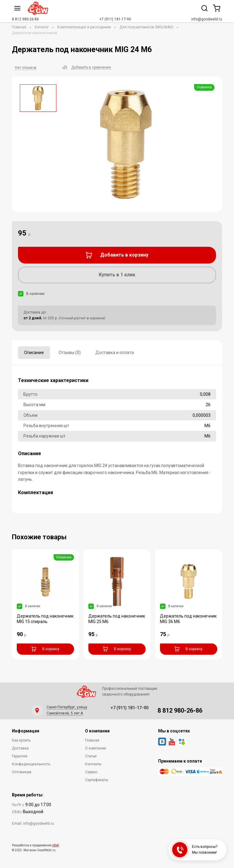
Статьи (91, 756)
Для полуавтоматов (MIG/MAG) (146, 27)
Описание (34, 353)
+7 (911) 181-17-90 (115, 19)
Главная (19, 27)
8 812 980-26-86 (25, 19)
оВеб (55, 845)
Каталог (42, 27)
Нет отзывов (26, 68)
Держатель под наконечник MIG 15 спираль (45, 619)
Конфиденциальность (31, 764)
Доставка (20, 748)
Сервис (91, 772)
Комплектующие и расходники (84, 27)
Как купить (21, 740)
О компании (96, 748)
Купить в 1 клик (117, 275)
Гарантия (20, 756)
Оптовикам (22, 772)
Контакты (93, 764)
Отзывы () (70, 353)
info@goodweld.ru (207, 19)
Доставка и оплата (115, 353)
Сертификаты (97, 780)
